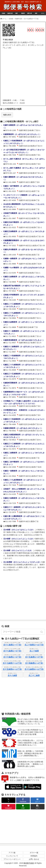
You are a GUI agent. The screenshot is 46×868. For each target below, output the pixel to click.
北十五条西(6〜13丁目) (12, 669)
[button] (42, 632)
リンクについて (12, 856)
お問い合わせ (34, 859)
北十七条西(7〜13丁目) (12, 663)
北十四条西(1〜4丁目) (34, 663)
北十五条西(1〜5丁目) (34, 657)
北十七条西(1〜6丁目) (12, 651)
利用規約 (34, 856)
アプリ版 (12, 853)
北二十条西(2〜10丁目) (34, 645)
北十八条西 (12, 675)
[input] (23, 632)
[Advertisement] (23, 74)
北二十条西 (34, 651)
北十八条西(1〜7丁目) (12, 645)
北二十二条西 (34, 675)
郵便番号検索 (23, 7)
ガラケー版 (34, 853)
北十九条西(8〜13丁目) (34, 669)
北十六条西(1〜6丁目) (12, 657)
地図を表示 (7, 115)
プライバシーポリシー (12, 859)
